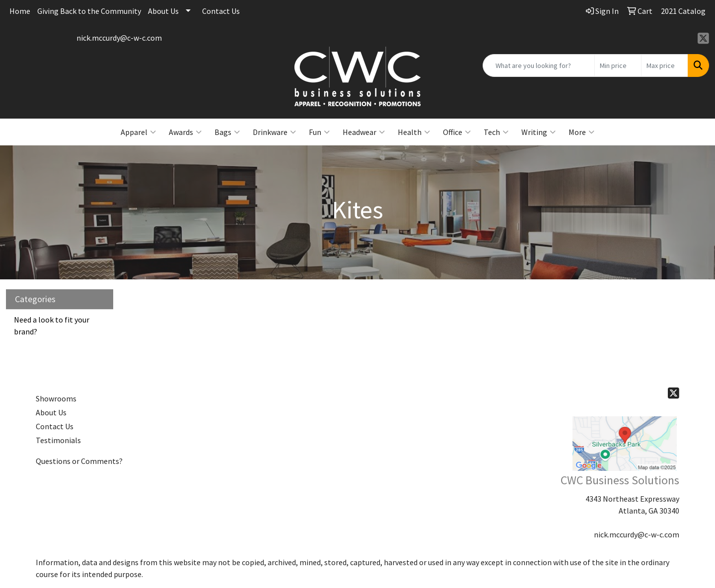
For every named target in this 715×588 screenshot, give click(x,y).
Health (414, 132)
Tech (496, 132)
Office (457, 132)
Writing (538, 132)
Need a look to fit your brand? (52, 326)
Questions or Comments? (79, 461)
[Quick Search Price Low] (618, 65)
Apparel (138, 132)
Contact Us (221, 11)
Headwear (364, 132)
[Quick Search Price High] (665, 65)
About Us (163, 11)
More (581, 132)
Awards (185, 132)
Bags (227, 132)
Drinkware (274, 132)
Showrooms (56, 398)
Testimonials (58, 440)
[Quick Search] (539, 65)
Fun (319, 132)
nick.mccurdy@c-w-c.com (119, 38)
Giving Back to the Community (89, 11)
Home (20, 11)
